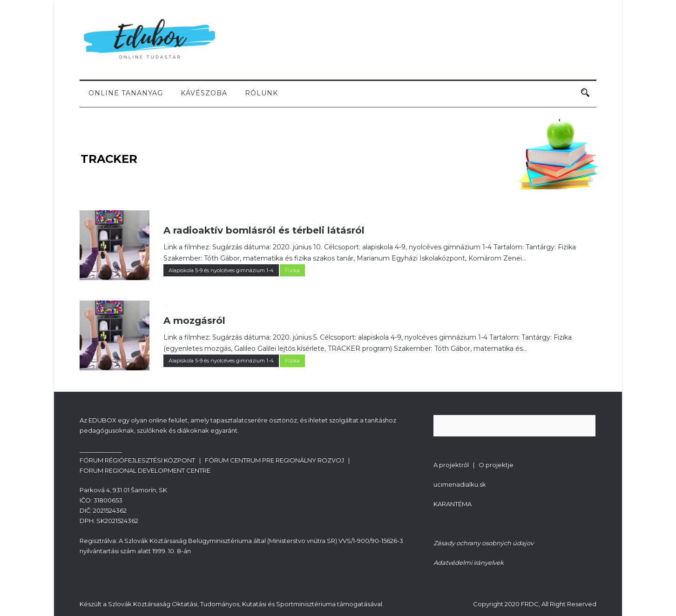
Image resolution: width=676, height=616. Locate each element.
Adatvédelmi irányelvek (469, 562)
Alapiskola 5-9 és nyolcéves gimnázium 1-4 (221, 270)
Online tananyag (126, 93)
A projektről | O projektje (473, 465)
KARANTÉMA (453, 504)
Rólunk (261, 93)
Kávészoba (204, 93)
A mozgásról (194, 321)
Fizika (292, 270)
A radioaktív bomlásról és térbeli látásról (264, 230)
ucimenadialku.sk (460, 484)
